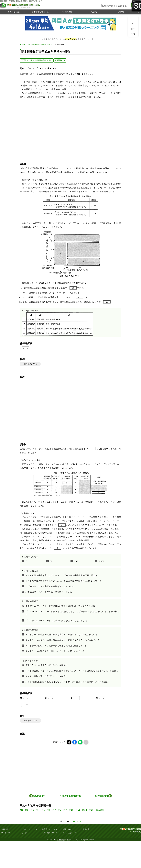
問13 (91, 810)
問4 (38, 810)
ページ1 (133, 24)
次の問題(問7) (101, 796)
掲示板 (94, 12)
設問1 (133, 29)
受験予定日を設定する (116, 6)
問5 (43, 810)
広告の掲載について (50, 833)
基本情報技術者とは (40, 12)
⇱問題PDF (60, 60)
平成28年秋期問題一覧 (70, 796)
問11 (78, 810)
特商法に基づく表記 (50, 829)
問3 (32, 810)
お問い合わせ (67, 829)
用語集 (121, 12)
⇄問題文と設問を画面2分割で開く (37, 60)
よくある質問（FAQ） (71, 833)
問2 (27, 810)
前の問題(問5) (40, 796)
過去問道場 (67, 12)
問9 (65, 810)
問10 (71, 810)
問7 (54, 810)
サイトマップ (6, 833)
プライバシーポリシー (30, 829)
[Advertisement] (65, 768)
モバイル (77, 821)
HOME (23, 45)
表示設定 (86, 829)
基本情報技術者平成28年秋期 (41, 45)
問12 (85, 810)
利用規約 (5, 829)
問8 (60, 810)
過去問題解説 (14, 12)
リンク (24, 833)
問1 (21, 810)
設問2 (133, 34)
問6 (49, 810)
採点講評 (100, 810)
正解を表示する (30, 364)
